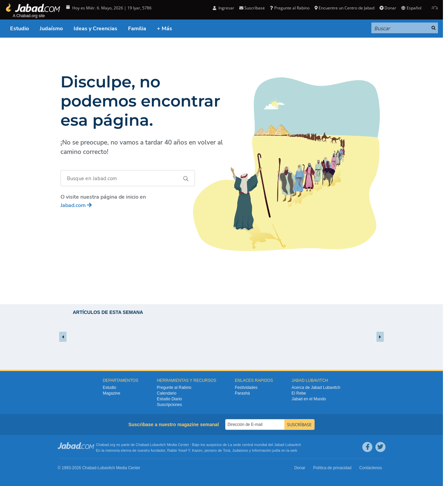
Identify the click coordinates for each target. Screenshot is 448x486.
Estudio (19, 29)
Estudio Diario (170, 399)
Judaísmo (51, 29)
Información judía (267, 450)
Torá (226, 450)
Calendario (167, 393)
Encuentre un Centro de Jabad (344, 8)
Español (411, 8)
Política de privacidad (332, 468)
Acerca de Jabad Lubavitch (316, 388)
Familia (137, 29)
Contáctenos (371, 468)
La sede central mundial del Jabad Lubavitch (264, 445)
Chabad (142, 445)
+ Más (165, 29)
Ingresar (223, 8)
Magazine (112, 393)
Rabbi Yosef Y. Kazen (185, 450)
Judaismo (240, 450)
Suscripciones (170, 405)
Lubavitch (158, 445)
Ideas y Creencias (95, 29)
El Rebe (299, 393)
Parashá (242, 393)
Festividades (246, 388)
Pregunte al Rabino (290, 8)
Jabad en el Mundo (309, 399)
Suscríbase (252, 8)
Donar (388, 8)
